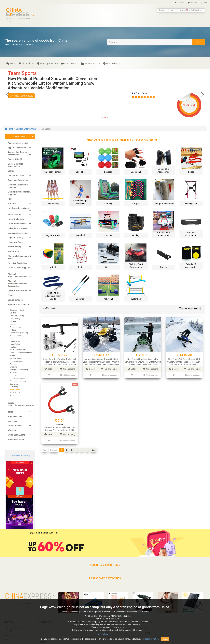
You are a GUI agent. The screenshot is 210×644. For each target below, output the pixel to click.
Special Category (16, 300)
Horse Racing (15, 341)
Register (192, 3)
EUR (173, 10)
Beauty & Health (15, 159)
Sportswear (14, 384)
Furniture (12, 204)
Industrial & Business (17, 228)
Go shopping (67, 369)
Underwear (13, 421)
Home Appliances (16, 219)
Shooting (14, 367)
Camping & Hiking (17, 316)
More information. (151, 639)
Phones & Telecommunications (17, 275)
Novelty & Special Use (18, 263)
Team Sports (15, 390)
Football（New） (17, 336)
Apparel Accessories (17, 148)
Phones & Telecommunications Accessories (17, 284)
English (163, 10)
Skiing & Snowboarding (19, 370)
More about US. (105, 634)
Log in (204, 3)
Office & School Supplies (19, 268)
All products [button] (20, 136)
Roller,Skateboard (17, 361)
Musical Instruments (18, 350)
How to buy (112, 64)
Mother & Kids (14, 251)
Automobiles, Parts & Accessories (17, 153)
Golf (12, 339)
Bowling (13, 313)
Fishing (13, 330)
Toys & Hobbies (15, 416)
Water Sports (15, 392)
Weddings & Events (16, 435)
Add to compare (68, 375)
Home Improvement (17, 224)
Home (11, 64)
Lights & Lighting (16, 238)
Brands (11, 171)
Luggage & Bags (15, 242)
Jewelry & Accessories (18, 233)
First (45, 449)
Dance (12, 324)
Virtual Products (15, 426)
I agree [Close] (165, 639)
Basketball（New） (17, 310)
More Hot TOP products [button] (21, 96)
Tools (10, 412)
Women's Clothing (16, 439)
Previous (54, 449)
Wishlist (179, 3)
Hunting (13, 347)
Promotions (91, 64)
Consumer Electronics (18, 180)
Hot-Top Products (48, 64)
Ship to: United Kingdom (191, 10)
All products (27, 64)
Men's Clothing (14, 247)
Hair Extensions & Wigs (18, 208)
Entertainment (15, 327)
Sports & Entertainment (26, 129)
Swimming (14, 387)
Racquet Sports (16, 358)
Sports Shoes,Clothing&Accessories (21, 404)
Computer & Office (16, 176)
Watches (12, 430)
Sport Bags (14, 375)
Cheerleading (15, 319)
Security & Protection (17, 291)
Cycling (13, 322)
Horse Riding (15, 344)
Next (93, 449)
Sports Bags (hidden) (18, 378)
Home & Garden (15, 215)
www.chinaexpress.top (20, 456)
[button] (202, 95)
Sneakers (14, 373)
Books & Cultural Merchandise (15, 165)
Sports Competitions (18, 381)
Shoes (11, 295)
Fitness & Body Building (19, 333)
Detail (49, 369)
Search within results (189, 309)
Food (10, 199)
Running (13, 364)
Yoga (12, 395)
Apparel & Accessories (18, 143)
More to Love (70, 64)
